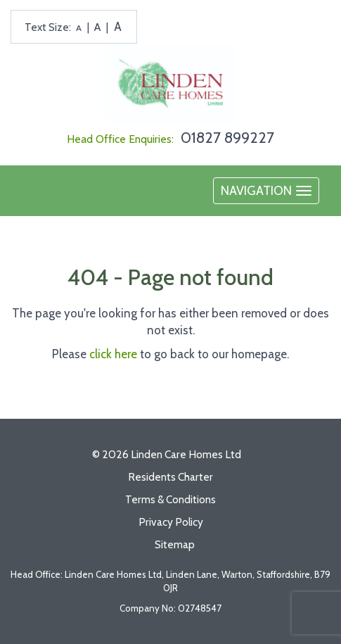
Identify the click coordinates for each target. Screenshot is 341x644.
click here (113, 354)
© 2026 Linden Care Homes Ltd (167, 454)
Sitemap (175, 544)
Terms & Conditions (170, 499)
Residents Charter (170, 477)
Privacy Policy (171, 522)
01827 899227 (227, 137)
